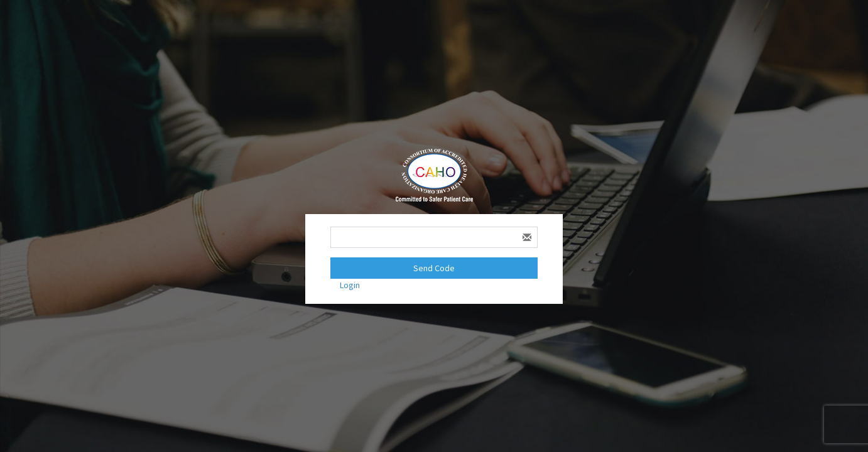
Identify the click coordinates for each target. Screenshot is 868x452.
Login (350, 285)
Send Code (434, 268)
